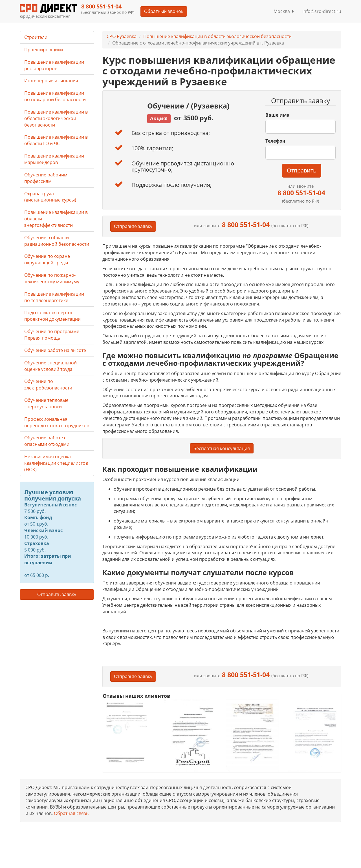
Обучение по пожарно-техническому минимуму (52, 278)
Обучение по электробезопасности (48, 385)
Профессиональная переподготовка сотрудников (57, 422)
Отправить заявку (57, 594)
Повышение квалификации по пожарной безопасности (55, 96)
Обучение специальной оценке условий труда (50, 366)
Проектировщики (44, 50)
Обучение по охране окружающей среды (47, 259)
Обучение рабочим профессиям (46, 178)
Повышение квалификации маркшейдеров (54, 159)
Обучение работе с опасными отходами (47, 441)
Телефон (275, 141)
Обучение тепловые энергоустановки (46, 403)
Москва (284, 11)
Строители (36, 37)
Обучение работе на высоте (55, 350)
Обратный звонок (164, 11)
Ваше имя (277, 115)
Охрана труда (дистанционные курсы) (50, 197)
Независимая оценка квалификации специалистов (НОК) (56, 463)
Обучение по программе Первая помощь (52, 335)
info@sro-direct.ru (322, 11)
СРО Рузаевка (122, 36)
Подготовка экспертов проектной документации (52, 316)
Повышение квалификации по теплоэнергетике (54, 297)
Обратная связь (71, 813)
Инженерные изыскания (51, 81)
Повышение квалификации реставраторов (54, 65)
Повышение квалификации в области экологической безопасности (217, 36)
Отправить (302, 170)
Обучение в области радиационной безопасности (57, 241)
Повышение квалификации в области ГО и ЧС (56, 140)
